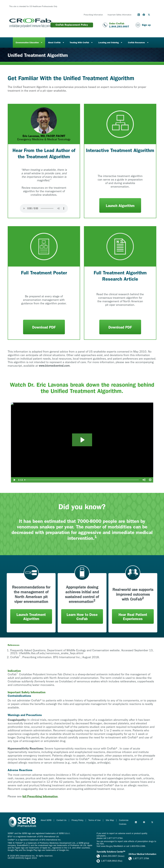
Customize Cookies (124, 822)
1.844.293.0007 (119, 27)
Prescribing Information (93, 15)
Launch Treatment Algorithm (31, 617)
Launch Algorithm (120, 206)
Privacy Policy (78, 820)
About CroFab (54, 43)
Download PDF (44, 327)
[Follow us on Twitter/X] (149, 15)
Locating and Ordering (109, 43)
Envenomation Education (27, 43)
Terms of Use (95, 820)
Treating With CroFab (79, 43)
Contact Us (62, 820)
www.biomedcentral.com (54, 366)
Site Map (110, 820)
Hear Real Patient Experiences (133, 617)
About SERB (46, 820)
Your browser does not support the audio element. (44, 208)
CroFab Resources (136, 43)
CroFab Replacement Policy (72, 25)
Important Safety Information (119, 15)
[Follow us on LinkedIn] (139, 15)
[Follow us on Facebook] (144, 15)
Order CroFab (117, 23)
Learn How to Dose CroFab (82, 617)
